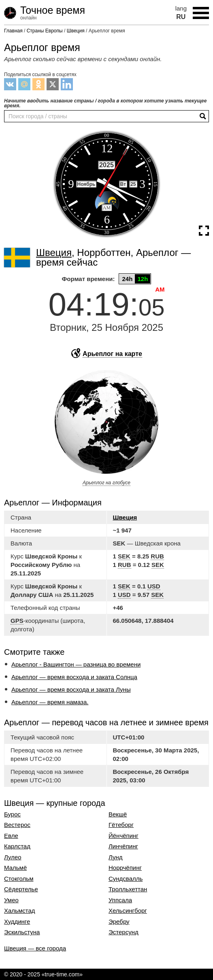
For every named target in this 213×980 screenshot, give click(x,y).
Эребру (119, 922)
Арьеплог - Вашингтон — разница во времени (76, 664)
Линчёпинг (123, 846)
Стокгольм (19, 879)
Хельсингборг (128, 911)
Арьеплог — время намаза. (50, 702)
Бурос (12, 814)
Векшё (118, 814)
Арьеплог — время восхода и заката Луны (71, 689)
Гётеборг (121, 825)
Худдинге (17, 922)
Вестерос (17, 825)
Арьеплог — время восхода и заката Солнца (74, 677)
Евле (11, 836)
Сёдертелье (21, 889)
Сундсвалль (126, 879)
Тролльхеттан (128, 889)
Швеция (125, 517)
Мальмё (15, 868)
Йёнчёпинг (124, 836)
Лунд (116, 857)
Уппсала (120, 900)
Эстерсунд (124, 932)
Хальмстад (20, 911)
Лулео (13, 857)
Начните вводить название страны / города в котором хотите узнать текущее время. (105, 103)
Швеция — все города (35, 948)
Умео (11, 900)
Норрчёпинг (125, 868)
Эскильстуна (22, 932)
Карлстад (17, 846)
